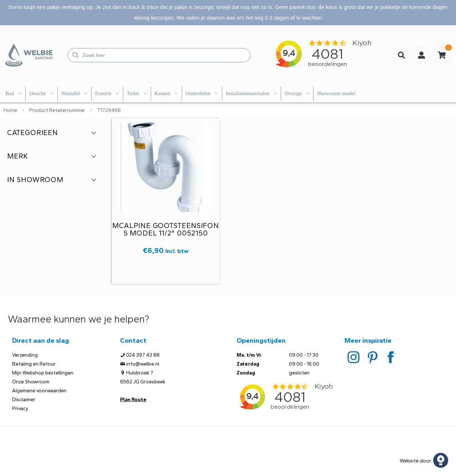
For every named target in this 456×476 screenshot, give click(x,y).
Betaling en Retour (34, 364)
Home (10, 110)
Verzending (25, 355)
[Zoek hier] (159, 55)
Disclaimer (24, 400)
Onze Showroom (31, 382)
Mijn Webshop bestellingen (43, 373)
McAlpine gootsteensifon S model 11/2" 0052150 (165, 229)
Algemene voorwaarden (39, 391)
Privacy (20, 408)
